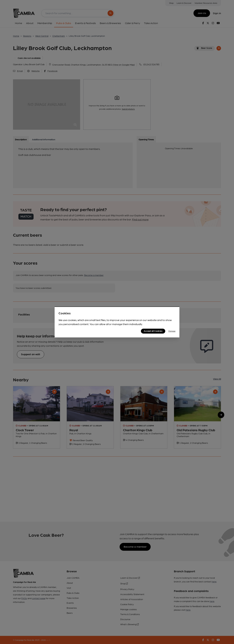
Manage (172, 331)
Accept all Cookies (153, 331)
